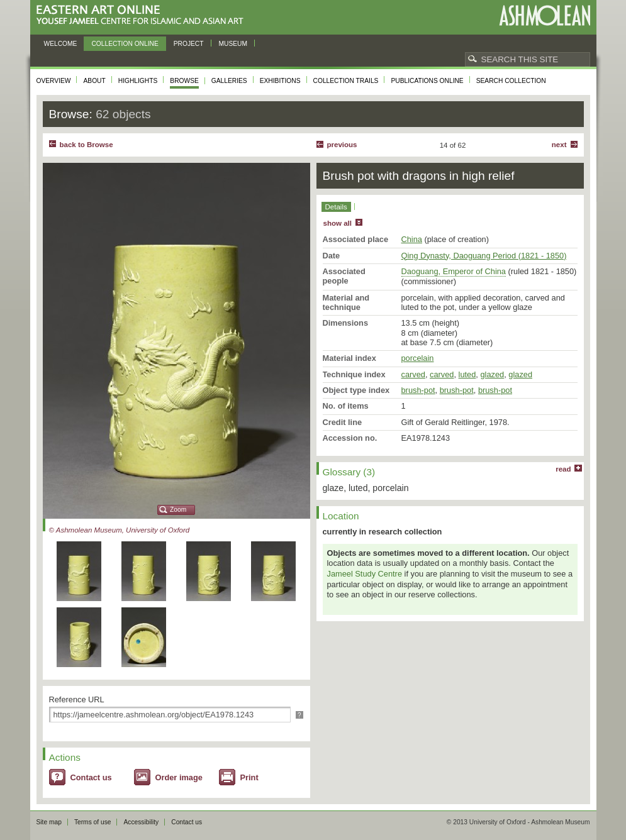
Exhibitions (280, 81)
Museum (233, 44)
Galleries (229, 81)
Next (559, 145)
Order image (179, 777)
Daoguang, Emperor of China (454, 271)
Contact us (91, 777)
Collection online (125, 44)
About (94, 81)
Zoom (178, 510)
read (563, 469)
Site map (49, 822)
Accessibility (141, 822)
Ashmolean (545, 15)
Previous (342, 145)
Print (249, 777)
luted (467, 374)
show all (338, 223)
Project (189, 44)
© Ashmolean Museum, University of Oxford (120, 530)
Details (336, 207)
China (412, 239)
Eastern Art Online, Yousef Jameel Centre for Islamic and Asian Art (143, 15)
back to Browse (87, 145)
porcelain (418, 358)
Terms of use (93, 822)
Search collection (511, 81)
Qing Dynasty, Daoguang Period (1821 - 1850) (484, 256)
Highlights (138, 81)
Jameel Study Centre (365, 574)
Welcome (61, 44)
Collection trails (346, 81)
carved (413, 374)
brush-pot (418, 390)
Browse (184, 81)
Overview (54, 81)
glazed (492, 374)
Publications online (427, 81)
